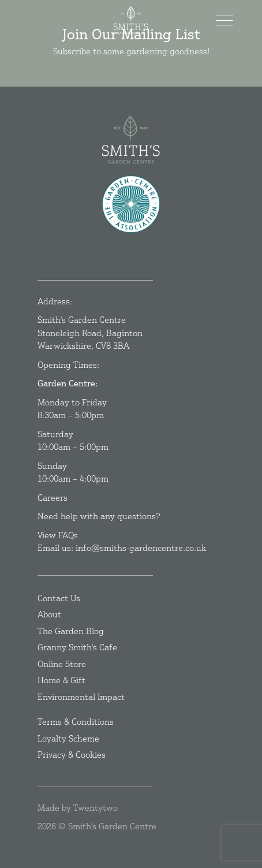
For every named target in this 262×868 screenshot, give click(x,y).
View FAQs (58, 535)
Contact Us (59, 598)
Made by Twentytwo (78, 808)
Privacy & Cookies (72, 755)
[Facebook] (128, 253)
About (49, 614)
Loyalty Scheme (68, 738)
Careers (53, 498)
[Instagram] (134, 253)
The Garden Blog (71, 631)
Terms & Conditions (76, 722)
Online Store (62, 664)
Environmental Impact (81, 697)
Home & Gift (61, 680)
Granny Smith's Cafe (77, 647)
